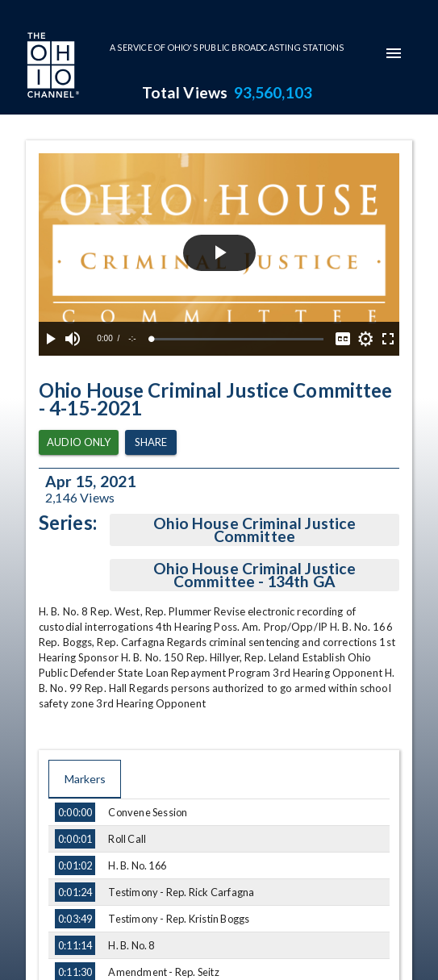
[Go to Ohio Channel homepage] (52, 67)
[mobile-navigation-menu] (394, 53)
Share (151, 442)
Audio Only (79, 442)
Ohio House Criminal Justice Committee (254, 530)
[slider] (238, 339)
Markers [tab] (85, 779)
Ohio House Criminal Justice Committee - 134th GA (254, 575)
